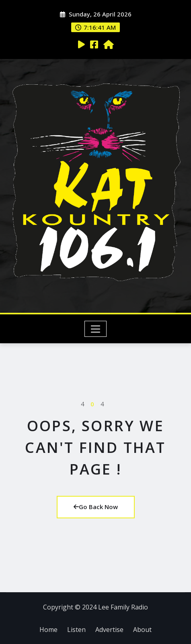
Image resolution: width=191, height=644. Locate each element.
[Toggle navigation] (95, 329)
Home (48, 630)
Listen (76, 630)
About (142, 630)
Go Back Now (96, 507)
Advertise (109, 630)
